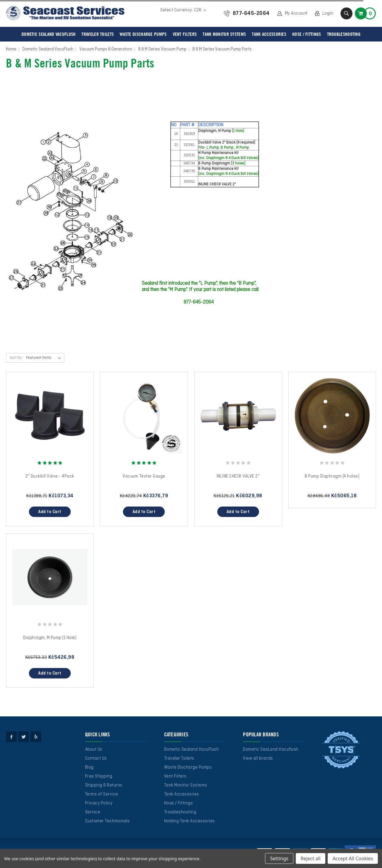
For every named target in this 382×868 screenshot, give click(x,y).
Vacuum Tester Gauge (144, 476)
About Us (94, 750)
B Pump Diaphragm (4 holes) (332, 476)
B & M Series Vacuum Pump (162, 49)
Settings (279, 858)
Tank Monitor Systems (224, 34)
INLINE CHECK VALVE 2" (238, 476)
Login (328, 13)
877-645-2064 (251, 13)
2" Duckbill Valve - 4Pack (50, 476)
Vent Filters (185, 34)
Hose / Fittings (307, 34)
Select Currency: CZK (183, 10)
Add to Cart (50, 512)
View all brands (258, 758)
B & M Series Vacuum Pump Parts (222, 49)
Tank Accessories (269, 34)
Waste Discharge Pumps (143, 34)
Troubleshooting (344, 34)
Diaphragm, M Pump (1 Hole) (50, 638)
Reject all (311, 858)
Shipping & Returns (104, 785)
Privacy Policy (99, 803)
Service (93, 812)
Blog (89, 767)
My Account (296, 13)
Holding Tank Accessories (190, 821)
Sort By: (16, 358)
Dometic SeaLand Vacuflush (271, 750)
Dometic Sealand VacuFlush (49, 34)
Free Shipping (99, 776)
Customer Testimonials (107, 821)
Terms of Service (102, 794)
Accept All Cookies (353, 858)
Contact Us (96, 758)
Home (11, 49)
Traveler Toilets (98, 34)
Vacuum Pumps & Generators (106, 49)
